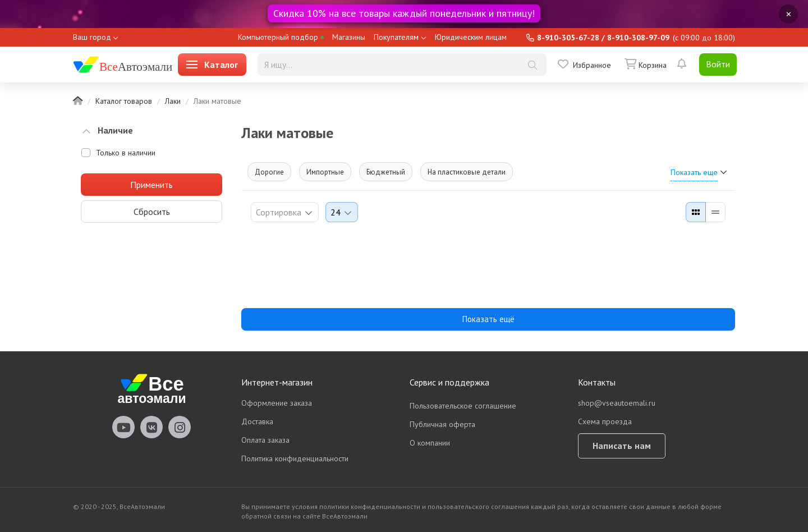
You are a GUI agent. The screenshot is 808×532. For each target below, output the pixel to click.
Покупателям (396, 37)
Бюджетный (386, 172)
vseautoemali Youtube (123, 427)
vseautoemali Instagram (180, 427)
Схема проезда (605, 421)
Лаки (173, 101)
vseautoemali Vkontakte (151, 427)
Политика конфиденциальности (295, 458)
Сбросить (152, 212)
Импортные (325, 172)
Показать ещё (488, 319)
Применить (151, 185)
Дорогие (269, 172)
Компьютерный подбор (281, 37)
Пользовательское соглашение (463, 406)
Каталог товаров (124, 101)
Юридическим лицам (471, 37)
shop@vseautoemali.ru (617, 403)
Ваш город (92, 37)
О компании (430, 443)
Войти (718, 64)
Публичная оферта (442, 424)
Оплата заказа (265, 440)
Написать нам (622, 446)
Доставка (257, 421)
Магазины (349, 37)
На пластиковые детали (467, 172)
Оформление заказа (277, 403)
